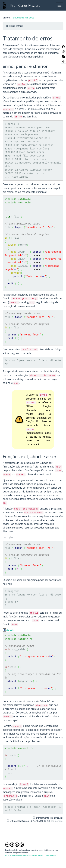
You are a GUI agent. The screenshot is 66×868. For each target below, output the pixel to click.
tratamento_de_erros (24, 18)
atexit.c (10, 630)
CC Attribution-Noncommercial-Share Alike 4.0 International (31, 855)
